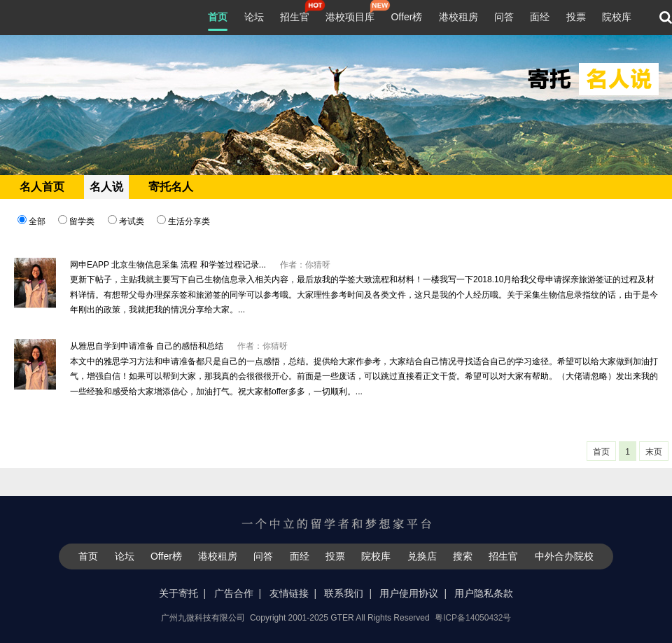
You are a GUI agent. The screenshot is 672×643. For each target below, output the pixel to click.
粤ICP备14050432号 (473, 618)
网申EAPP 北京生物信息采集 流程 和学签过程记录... (168, 265)
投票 (576, 17)
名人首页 (42, 187)
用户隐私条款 (484, 593)
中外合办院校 (564, 556)
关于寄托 (178, 593)
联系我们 (344, 593)
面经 (540, 17)
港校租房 (458, 17)
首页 (218, 17)
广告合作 (234, 593)
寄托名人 (171, 187)
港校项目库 (350, 15)
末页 (654, 452)
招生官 (295, 15)
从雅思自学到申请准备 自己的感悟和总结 (147, 346)
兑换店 (422, 556)
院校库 (617, 17)
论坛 (254, 17)
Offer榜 (406, 17)
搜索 (463, 556)
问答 (504, 17)
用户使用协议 (409, 593)
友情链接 (289, 593)
